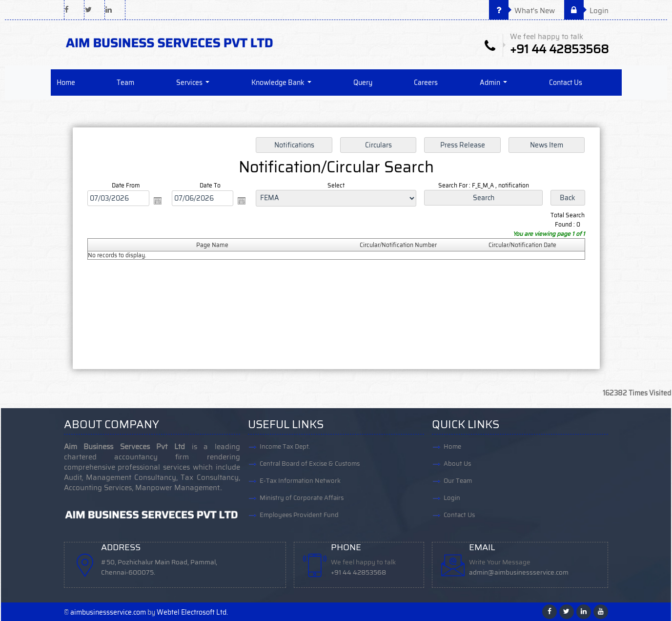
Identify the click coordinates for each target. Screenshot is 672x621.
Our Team (458, 481)
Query (363, 83)
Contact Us (566, 83)
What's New (522, 11)
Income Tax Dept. (285, 446)
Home (66, 83)
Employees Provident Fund (299, 515)
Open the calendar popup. (159, 201)
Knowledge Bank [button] (279, 83)
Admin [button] (491, 83)
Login (586, 11)
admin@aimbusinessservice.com (519, 572)
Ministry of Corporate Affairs (302, 498)
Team (125, 83)
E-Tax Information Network (300, 481)
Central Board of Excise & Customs (310, 464)
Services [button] (190, 83)
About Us (457, 464)
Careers (426, 83)
